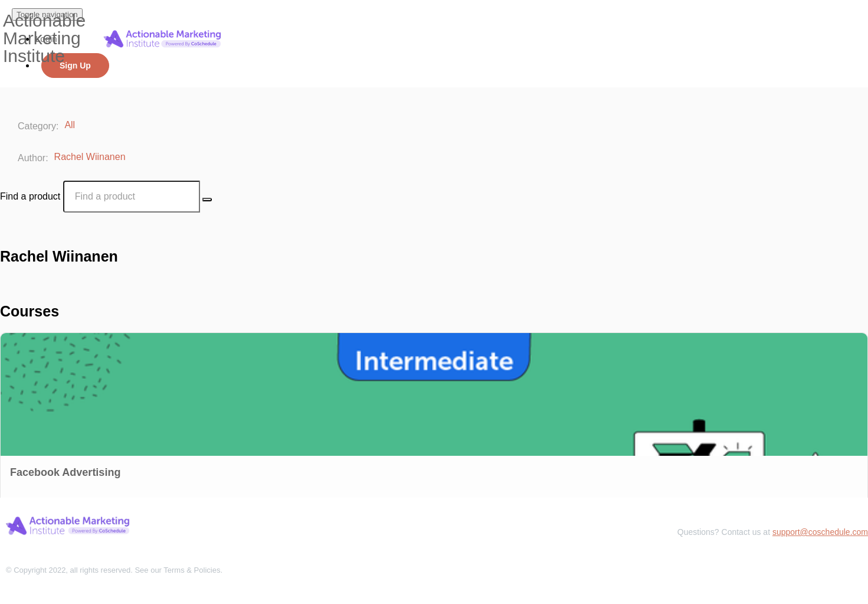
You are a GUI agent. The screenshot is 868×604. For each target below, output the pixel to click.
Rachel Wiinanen (91, 157)
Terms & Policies (192, 570)
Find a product (30, 196)
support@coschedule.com (820, 532)
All (71, 125)
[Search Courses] (207, 200)
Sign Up (75, 66)
